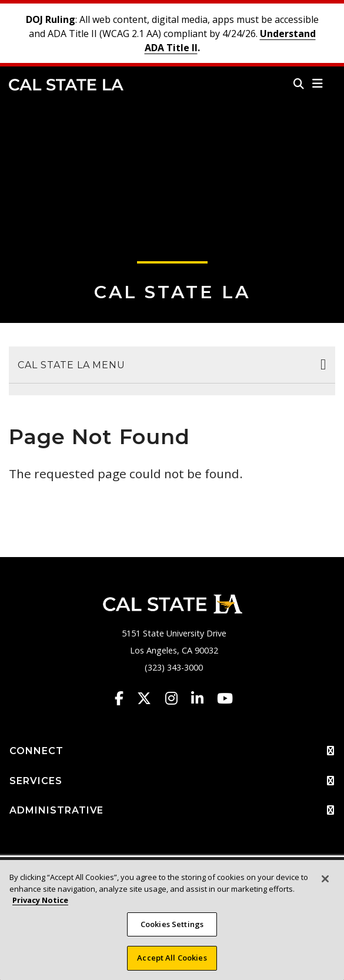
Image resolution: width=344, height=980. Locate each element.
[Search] (299, 84)
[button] (318, 84)
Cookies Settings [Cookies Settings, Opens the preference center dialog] (172, 924)
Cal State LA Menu (71, 365)
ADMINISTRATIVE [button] (172, 811)
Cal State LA (66, 85)
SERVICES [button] (172, 781)
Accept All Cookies (172, 958)
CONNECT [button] (172, 751)
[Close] (325, 879)
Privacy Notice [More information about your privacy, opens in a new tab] (40, 900)
